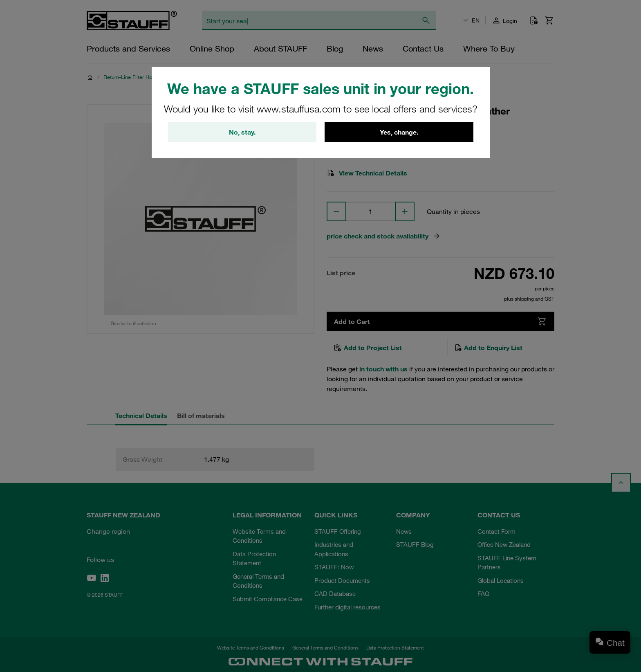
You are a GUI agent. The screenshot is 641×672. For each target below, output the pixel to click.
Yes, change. (399, 132)
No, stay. (242, 132)
